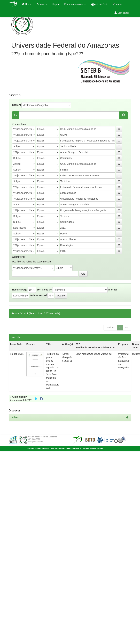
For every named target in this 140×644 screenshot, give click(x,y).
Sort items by (44, 290)
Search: (16, 105)
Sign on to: (123, 13)
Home (27, 4)
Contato (117, 4)
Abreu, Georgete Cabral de (67, 357)
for (15, 115)
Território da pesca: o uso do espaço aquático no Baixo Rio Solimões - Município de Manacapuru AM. (53, 371)
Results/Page (20, 290)
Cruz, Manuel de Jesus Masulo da (94, 354)
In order (113, 290)
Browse (42, 4)
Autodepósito (99, 4)
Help (56, 4)
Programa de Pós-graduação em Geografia (124, 361)
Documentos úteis (75, 4)
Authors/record (38, 295)
